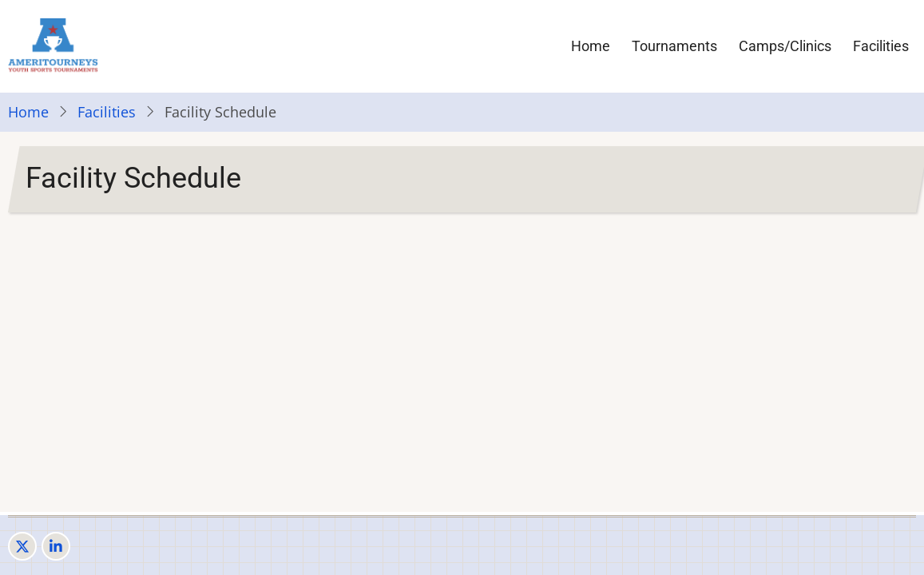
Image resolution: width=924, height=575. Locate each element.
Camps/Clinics (785, 46)
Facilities (881, 46)
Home (591, 46)
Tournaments (674, 46)
